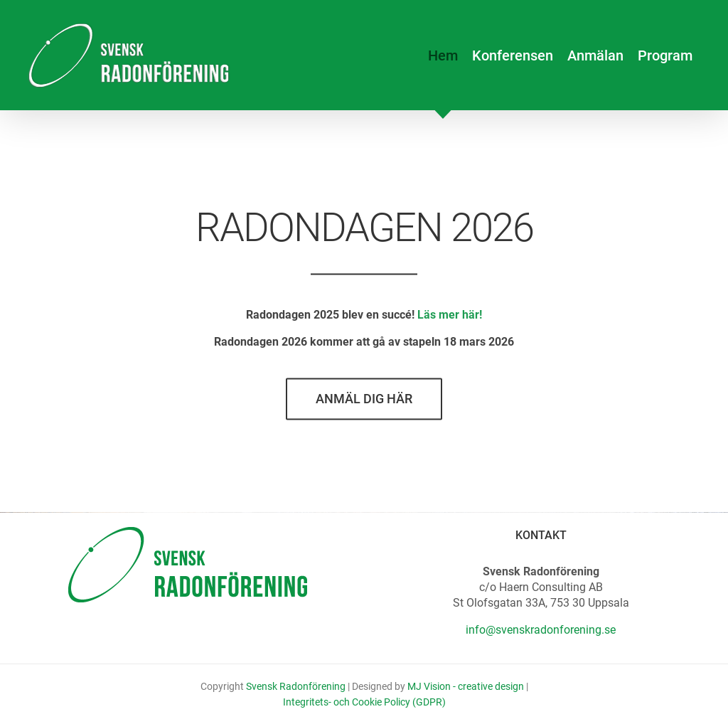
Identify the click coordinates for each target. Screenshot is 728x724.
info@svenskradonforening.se (541, 630)
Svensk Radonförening (296, 686)
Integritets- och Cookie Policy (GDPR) (364, 702)
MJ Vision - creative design (466, 686)
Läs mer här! (450, 317)
